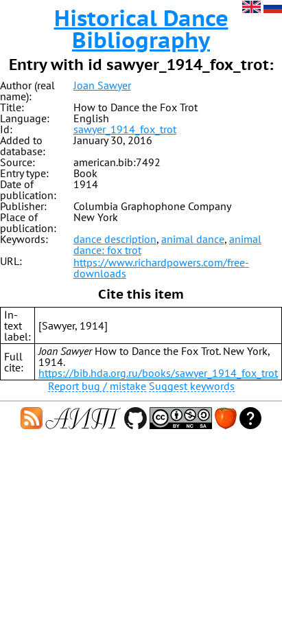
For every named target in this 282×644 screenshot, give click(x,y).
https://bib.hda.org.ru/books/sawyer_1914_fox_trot (158, 373)
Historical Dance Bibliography (141, 29)
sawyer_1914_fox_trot (125, 129)
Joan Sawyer (102, 85)
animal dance (193, 239)
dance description (115, 239)
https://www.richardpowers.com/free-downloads (161, 268)
